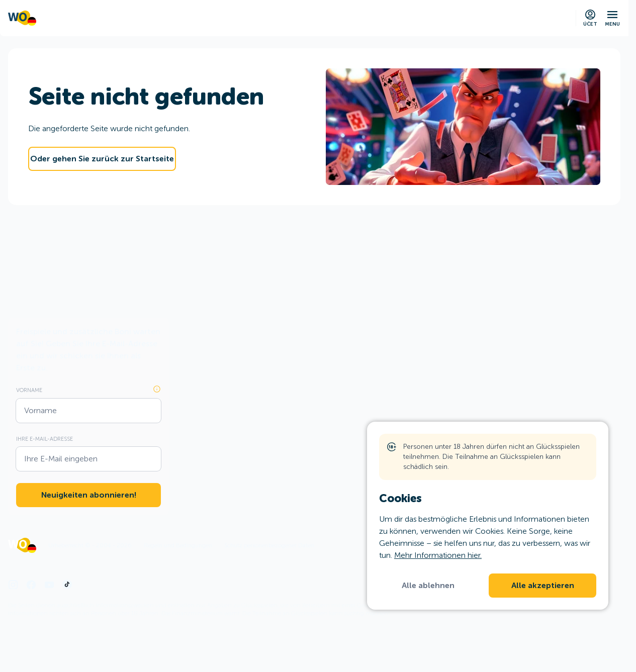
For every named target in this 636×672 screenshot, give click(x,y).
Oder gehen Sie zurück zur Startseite (102, 159)
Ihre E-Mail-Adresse (44, 439)
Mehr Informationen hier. (438, 555)
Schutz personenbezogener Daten (269, 545)
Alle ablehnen (428, 586)
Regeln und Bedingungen (178, 545)
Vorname (29, 390)
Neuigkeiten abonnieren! (89, 495)
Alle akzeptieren (543, 586)
